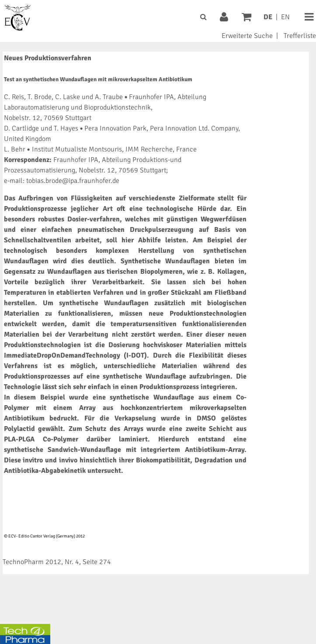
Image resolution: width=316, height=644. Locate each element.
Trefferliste (300, 36)
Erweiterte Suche (247, 36)
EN (285, 17)
